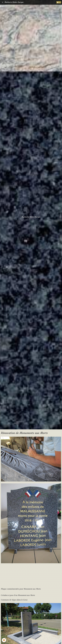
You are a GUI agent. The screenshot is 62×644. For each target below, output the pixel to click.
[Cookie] (4, 640)
